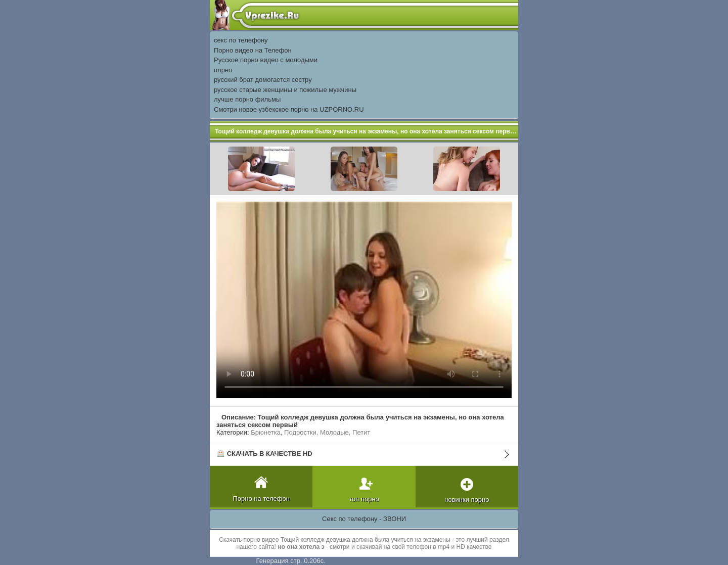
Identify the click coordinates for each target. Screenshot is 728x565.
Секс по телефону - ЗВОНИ (364, 519)
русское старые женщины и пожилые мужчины (285, 90)
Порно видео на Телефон (253, 50)
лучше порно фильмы (247, 99)
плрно (223, 70)
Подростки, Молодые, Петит (327, 432)
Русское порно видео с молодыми (266, 60)
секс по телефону (241, 40)
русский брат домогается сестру (263, 80)
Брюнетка (266, 432)
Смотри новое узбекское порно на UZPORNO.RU (289, 109)
